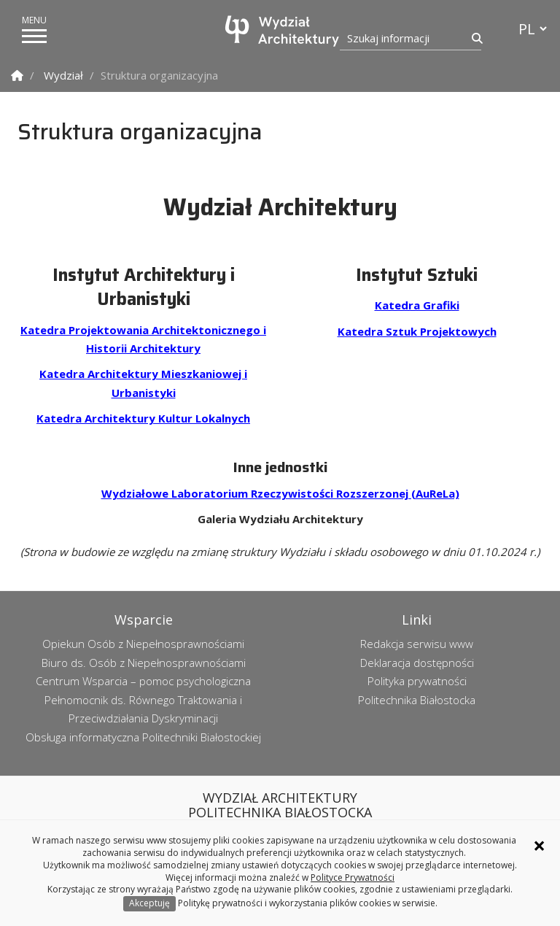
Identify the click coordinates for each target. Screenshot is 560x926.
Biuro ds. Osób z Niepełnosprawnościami (144, 663)
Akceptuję (149, 903)
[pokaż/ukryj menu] (34, 36)
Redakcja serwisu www (417, 644)
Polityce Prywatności (353, 877)
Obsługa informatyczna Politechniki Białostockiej (143, 737)
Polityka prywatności (417, 681)
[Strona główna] (284, 31)
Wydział (63, 75)
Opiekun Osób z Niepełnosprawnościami (143, 644)
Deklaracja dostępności (417, 663)
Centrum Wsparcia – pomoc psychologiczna (143, 681)
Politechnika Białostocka (417, 700)
